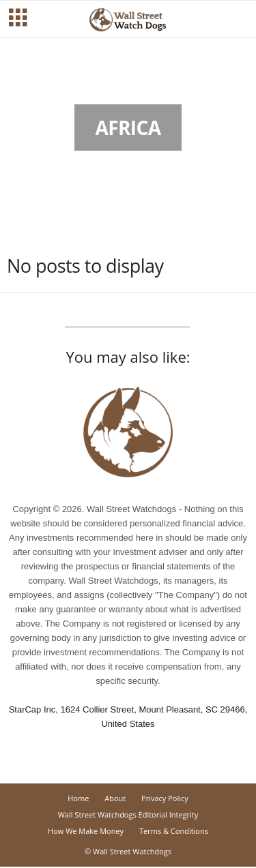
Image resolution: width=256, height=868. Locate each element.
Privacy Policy (165, 798)
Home (78, 798)
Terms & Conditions (174, 831)
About (115, 798)
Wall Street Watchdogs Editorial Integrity (128, 814)
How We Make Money (86, 831)
